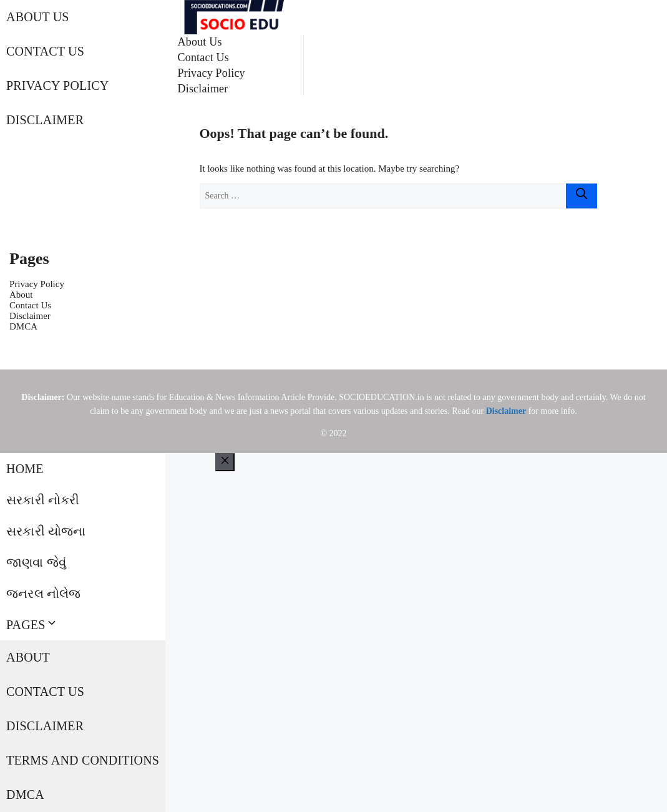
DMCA (23, 326)
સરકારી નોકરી (43, 500)
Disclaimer (45, 120)
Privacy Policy (58, 86)
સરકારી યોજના (46, 531)
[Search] (582, 196)
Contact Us (45, 51)
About (21, 295)
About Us (38, 17)
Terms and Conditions (83, 760)
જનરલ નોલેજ (44, 594)
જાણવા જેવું (36, 562)
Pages (32, 625)
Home (25, 469)
